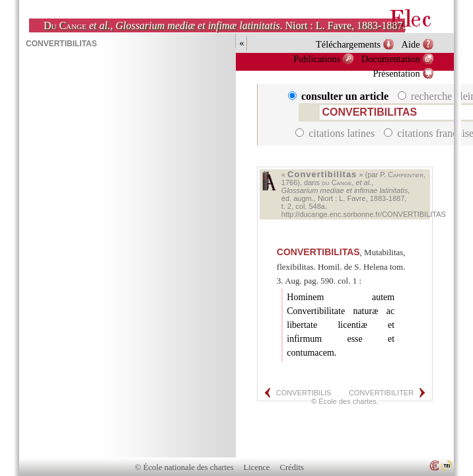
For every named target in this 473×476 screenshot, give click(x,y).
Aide (411, 44)
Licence (257, 467)
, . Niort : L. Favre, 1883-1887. (224, 25)
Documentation (391, 59)
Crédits (292, 467)
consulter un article (340, 96)
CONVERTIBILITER (381, 393)
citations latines (336, 133)
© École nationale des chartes (184, 467)
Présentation (396, 73)
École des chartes (347, 401)
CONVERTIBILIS (304, 393)
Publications (317, 59)
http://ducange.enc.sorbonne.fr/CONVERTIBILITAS (364, 214)
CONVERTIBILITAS (318, 252)
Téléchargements (348, 44)
